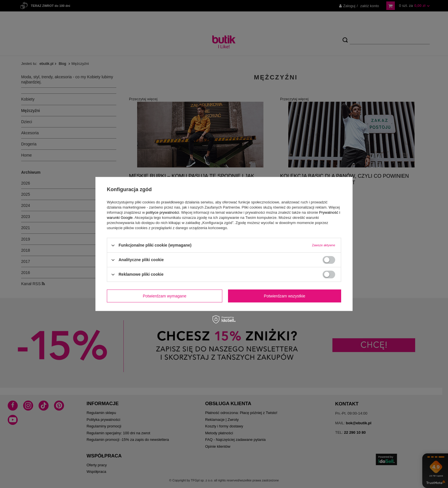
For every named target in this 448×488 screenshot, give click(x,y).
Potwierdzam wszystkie (285, 296)
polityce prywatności (163, 212)
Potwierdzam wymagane (165, 296)
